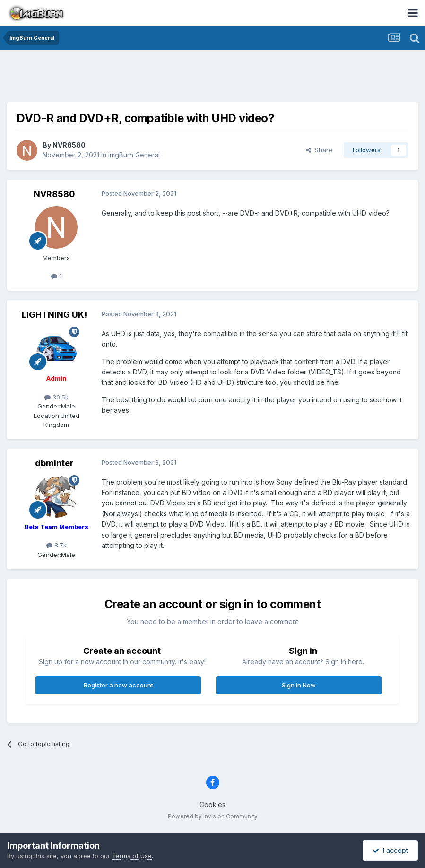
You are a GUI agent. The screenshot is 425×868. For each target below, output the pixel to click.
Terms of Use (132, 856)
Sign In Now (299, 685)
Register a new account (118, 685)
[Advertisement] (213, 78)
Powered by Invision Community (213, 816)
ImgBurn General (134, 155)
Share (319, 150)
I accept (390, 850)
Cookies (212, 804)
